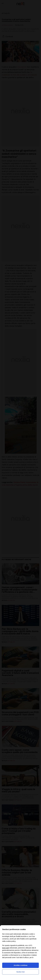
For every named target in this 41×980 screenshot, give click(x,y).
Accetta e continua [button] (20, 965)
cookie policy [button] (11, 941)
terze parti (6, 948)
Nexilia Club (20, 972)
